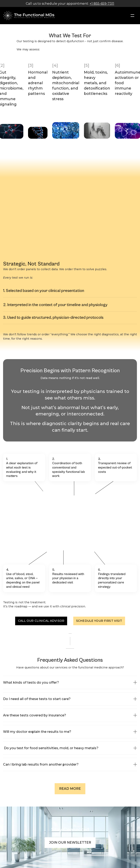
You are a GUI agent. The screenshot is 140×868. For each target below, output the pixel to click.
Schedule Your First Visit (99, 621)
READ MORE (70, 789)
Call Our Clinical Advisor (41, 621)
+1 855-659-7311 (102, 4)
